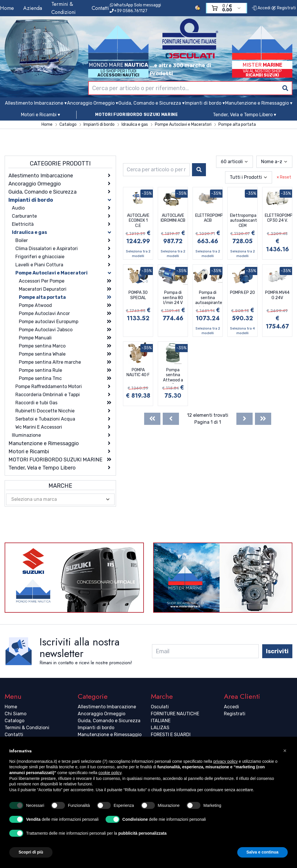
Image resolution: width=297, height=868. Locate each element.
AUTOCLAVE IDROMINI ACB (173, 218)
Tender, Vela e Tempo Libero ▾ (245, 115)
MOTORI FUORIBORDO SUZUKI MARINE (137, 115)
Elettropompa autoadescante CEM (244, 221)
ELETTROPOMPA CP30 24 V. (278, 218)
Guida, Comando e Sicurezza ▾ (151, 103)
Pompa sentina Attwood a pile (173, 376)
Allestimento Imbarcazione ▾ (36, 103)
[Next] (245, 419)
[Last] (263, 419)
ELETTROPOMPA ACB (209, 218)
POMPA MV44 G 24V (277, 295)
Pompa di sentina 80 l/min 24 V (173, 298)
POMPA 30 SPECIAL (138, 295)
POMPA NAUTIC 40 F (138, 373)
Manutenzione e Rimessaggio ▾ (259, 103)
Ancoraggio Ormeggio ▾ (93, 103)
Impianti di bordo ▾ (205, 103)
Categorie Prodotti (60, 163)
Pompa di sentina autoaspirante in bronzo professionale (209, 298)
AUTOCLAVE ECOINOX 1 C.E (138, 221)
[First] (152, 419)
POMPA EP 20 (242, 293)
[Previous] (171, 419)
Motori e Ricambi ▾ (40, 115)
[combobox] (190, 88)
